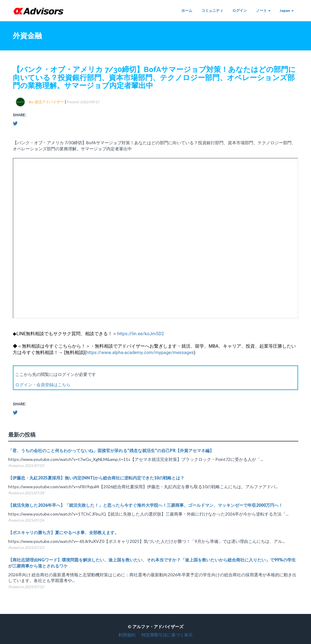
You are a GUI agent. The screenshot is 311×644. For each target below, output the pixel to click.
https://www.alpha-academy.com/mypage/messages (140, 353)
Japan (287, 10)
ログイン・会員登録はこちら (43, 385)
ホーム (187, 10)
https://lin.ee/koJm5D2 (140, 334)
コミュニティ (212, 10)
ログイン (240, 10)
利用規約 (127, 635)
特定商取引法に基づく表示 (167, 635)
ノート (263, 10)
